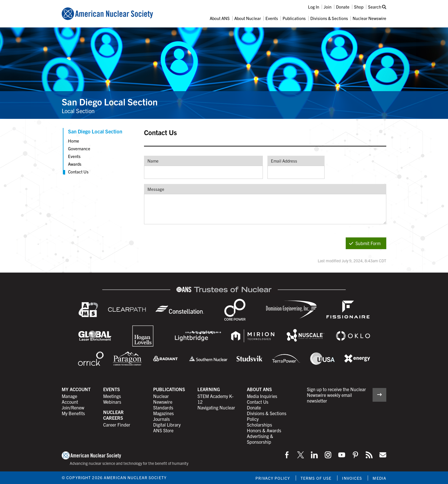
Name (153, 161)
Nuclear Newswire (369, 18)
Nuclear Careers (113, 415)
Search (377, 7)
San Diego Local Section (110, 101)
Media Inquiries (262, 396)
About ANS (220, 18)
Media (379, 478)
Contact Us (78, 172)
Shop (359, 7)
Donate (343, 7)
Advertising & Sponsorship (260, 439)
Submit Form (365, 243)
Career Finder (117, 425)
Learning (209, 389)
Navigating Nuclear (216, 407)
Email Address (284, 161)
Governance (79, 148)
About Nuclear (248, 18)
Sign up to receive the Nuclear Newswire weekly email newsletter (336, 395)
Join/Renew (73, 407)
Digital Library (167, 425)
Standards (163, 407)
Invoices (352, 478)
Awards (75, 164)
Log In (314, 7)
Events (272, 18)
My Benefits (73, 413)
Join (328, 7)
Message (156, 189)
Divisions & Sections (329, 18)
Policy (253, 419)
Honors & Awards (264, 430)
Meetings (112, 396)
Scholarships (259, 425)
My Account (76, 389)
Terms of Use (316, 478)
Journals (161, 419)
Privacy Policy (273, 478)
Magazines (163, 413)
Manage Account (70, 399)
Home (74, 141)
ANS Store (163, 430)
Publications (294, 18)
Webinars (112, 402)
